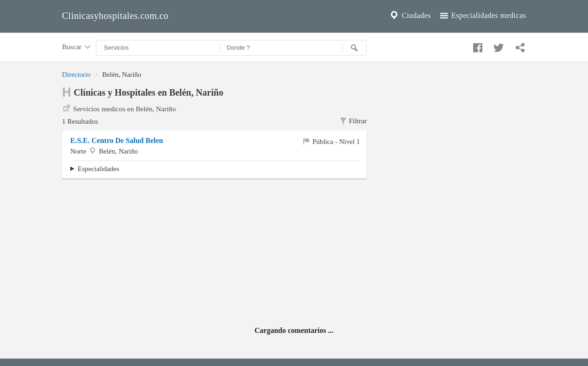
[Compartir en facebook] (476, 46)
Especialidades (98, 169)
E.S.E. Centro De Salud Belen (117, 140)
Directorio (76, 74)
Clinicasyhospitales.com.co (115, 16)
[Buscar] (354, 48)
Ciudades (410, 16)
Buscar (77, 47)
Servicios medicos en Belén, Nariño (119, 108)
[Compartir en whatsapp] (519, 46)
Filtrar (353, 121)
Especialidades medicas (482, 16)
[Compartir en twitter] (498, 46)
